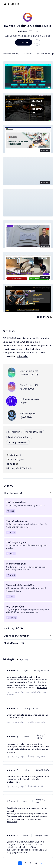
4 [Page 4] (36, 863)
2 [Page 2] (25, 863)
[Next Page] (42, 863)
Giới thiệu (27, 54)
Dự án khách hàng (11, 54)
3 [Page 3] (31, 863)
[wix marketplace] (12, 4)
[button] (28, 75)
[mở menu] (51, 4)
